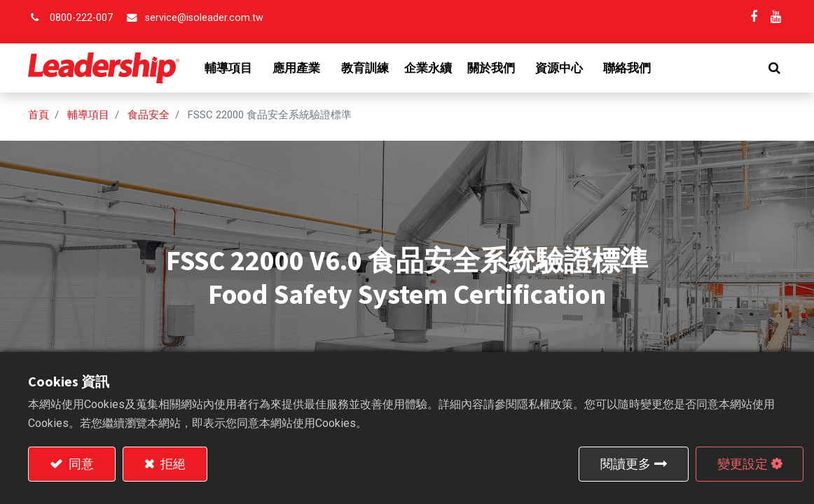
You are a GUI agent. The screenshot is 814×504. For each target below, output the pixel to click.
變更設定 (743, 464)
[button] (774, 68)
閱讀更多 (626, 464)
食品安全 (149, 115)
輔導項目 (88, 115)
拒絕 (172, 464)
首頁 (39, 115)
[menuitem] (365, 68)
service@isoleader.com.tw (204, 18)
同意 (80, 464)
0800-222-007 (81, 18)
